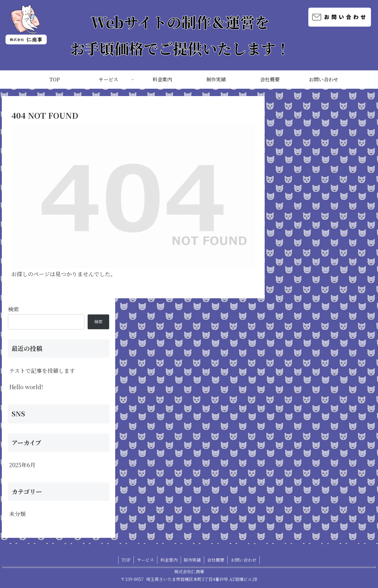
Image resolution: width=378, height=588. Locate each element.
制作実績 (193, 560)
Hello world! (26, 387)
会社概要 (216, 560)
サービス (145, 560)
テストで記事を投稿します (42, 370)
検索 (13, 309)
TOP (126, 560)
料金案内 (169, 560)
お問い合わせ (244, 560)
